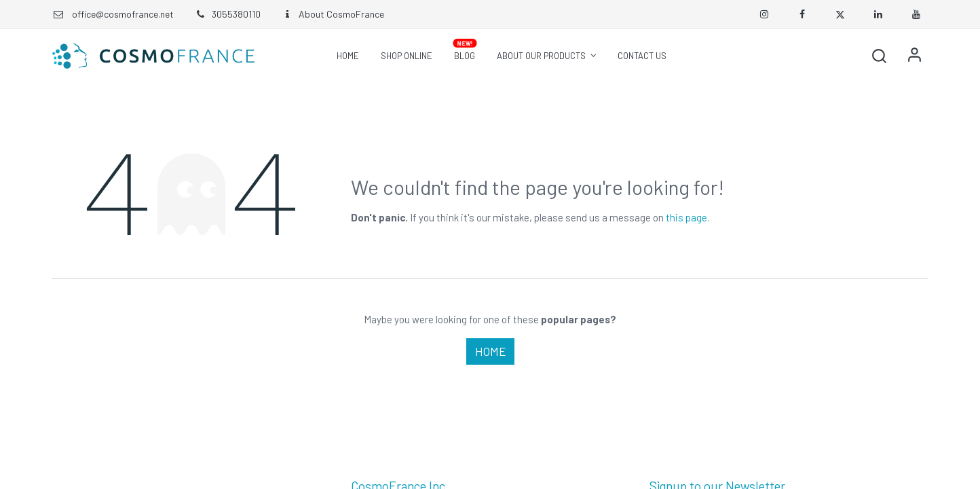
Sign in (914, 56)
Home (490, 351)
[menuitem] (348, 56)
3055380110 (227, 14)
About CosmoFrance (333, 14)
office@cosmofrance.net (123, 14)
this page (686, 217)
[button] (879, 56)
